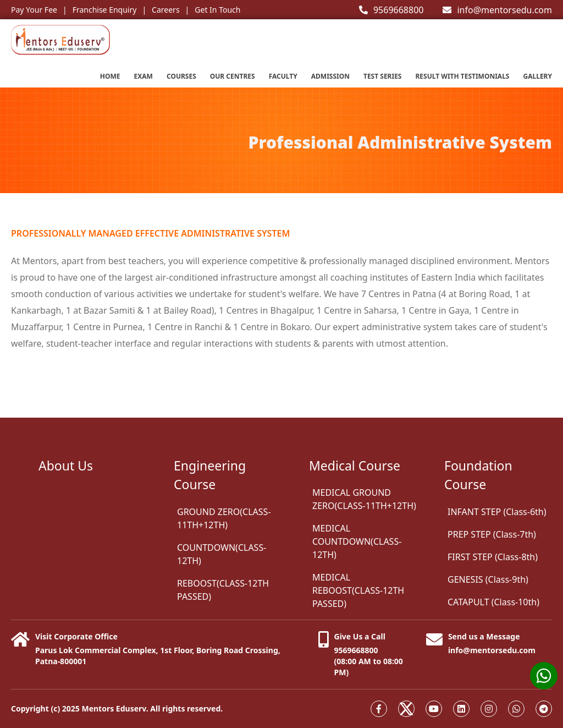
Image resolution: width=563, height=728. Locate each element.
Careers (165, 10)
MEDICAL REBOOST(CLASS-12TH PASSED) (358, 590)
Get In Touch (217, 10)
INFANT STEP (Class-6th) (497, 512)
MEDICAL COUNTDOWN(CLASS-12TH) (357, 541)
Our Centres (233, 76)
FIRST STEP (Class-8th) (493, 557)
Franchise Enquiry (105, 10)
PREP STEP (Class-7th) (492, 534)
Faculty (283, 76)
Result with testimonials (462, 76)
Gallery (537, 76)
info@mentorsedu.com (497, 10)
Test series (383, 76)
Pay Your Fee (34, 10)
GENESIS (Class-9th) (488, 579)
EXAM (143, 76)
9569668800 (391, 10)
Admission (330, 76)
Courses (181, 76)
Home (110, 76)
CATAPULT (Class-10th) (493, 602)
